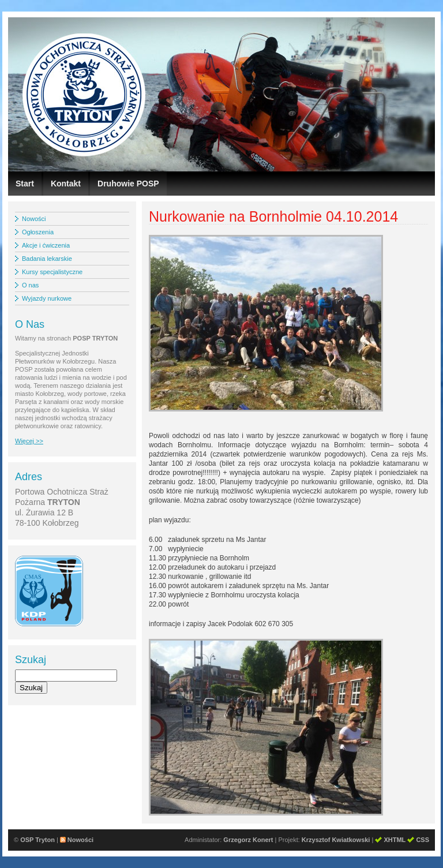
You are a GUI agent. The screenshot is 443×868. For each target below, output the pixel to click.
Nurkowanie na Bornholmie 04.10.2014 (273, 216)
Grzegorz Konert (248, 840)
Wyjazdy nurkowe (47, 298)
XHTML (395, 840)
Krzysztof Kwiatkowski (336, 840)
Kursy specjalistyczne (52, 272)
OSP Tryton (37, 840)
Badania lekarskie (47, 259)
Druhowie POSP (128, 184)
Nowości (34, 219)
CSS (423, 840)
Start (25, 184)
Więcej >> (29, 441)
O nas (30, 285)
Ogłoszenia (38, 232)
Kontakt (66, 184)
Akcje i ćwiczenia (46, 245)
